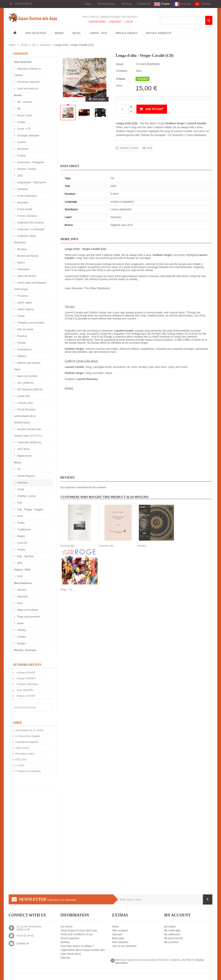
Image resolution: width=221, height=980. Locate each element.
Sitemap (65, 958)
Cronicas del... (107, 546)
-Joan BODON (24, 690)
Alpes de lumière (26, 276)
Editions (21, 356)
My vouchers (171, 942)
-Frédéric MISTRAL (27, 684)
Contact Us (144, 4)
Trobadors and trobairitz (30, 323)
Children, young (26, 496)
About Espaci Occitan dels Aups (79, 931)
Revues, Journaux (159, 33)
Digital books (24, 456)
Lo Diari (20, 765)
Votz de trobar (25, 329)
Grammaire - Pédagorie (30, 162)
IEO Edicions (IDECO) (30, 389)
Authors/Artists (27, 665)
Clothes (21, 637)
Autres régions (25, 309)
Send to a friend (129, 148)
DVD (20, 576)
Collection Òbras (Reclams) (25, 239)
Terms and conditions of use (77, 934)
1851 (20, 176)
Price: (119, 86)
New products (120, 931)
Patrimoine (23, 269)
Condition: (122, 71)
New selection (120, 942)
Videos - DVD (98, 33)
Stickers (21, 590)
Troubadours (24, 350)
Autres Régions (26, 476)
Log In (129, 22)
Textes (21, 523)
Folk (19, 503)
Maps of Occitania (27, 610)
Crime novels (24, 209)
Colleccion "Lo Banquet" (31, 229)
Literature (22, 189)
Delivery (65, 942)
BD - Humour (24, 102)
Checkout (115, 22)
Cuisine (21, 142)
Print (149, 148)
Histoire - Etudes (26, 169)
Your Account (97, 22)
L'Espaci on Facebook (28, 771)
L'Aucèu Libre (25, 403)
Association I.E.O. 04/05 (29, 730)
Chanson (45, 45)
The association (106, 4)
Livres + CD (24, 129)
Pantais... (143, 546)
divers (20, 623)
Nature (21, 263)
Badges (21, 643)
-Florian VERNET (26, 678)
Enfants (21, 156)
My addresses (172, 934)
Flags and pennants (28, 617)
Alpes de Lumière (27, 376)
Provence (22, 296)
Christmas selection (28, 82)
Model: (120, 64)
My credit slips (172, 931)
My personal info (174, 938)
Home (12, 45)
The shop (126, 4)
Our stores (66, 927)
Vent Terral (23, 449)
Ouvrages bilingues (28, 136)
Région (21, 536)
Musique (22, 249)
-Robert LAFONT (25, 696)
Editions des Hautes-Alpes (28, 366)
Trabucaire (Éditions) (29, 442)
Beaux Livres (24, 115)
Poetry (21, 316)
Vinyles (21, 550)
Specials (117, 934)
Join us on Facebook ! (125, 946)
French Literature (27, 216)
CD (34, 45)
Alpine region (24, 303)
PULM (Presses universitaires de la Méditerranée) (25, 416)
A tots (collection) (27, 196)
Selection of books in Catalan (28, 72)
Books (59, 33)
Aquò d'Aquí (22, 748)
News (88, 4)
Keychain (22, 597)
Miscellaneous (126, 33)
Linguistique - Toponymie (31, 182)
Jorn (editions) (25, 383)
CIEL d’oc (21, 760)
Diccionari (22, 149)
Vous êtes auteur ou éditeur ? (77, 946)
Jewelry (21, 630)
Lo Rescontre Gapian (28, 736)
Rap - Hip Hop (25, 556)
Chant (20, 489)
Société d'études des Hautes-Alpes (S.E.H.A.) (28, 433)
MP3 (19, 563)
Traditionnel (24, 530)
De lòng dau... (69, 546)
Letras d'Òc (23, 396)
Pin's (20, 603)
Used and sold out (27, 89)
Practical (22, 336)
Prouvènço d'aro (25, 754)
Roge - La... (67, 590)
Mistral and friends (27, 256)
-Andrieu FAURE (25, 673)
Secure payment (70, 938)
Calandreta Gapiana (27, 742)
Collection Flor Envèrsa (30, 223)
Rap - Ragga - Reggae (30, 509)
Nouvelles (22, 203)
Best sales (118, 938)
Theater (21, 343)
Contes (21, 122)
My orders (170, 927)
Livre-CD (22, 543)
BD (19, 109)
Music (77, 33)
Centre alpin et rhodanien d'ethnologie (30, 286)
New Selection (36, 33)
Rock (20, 516)
